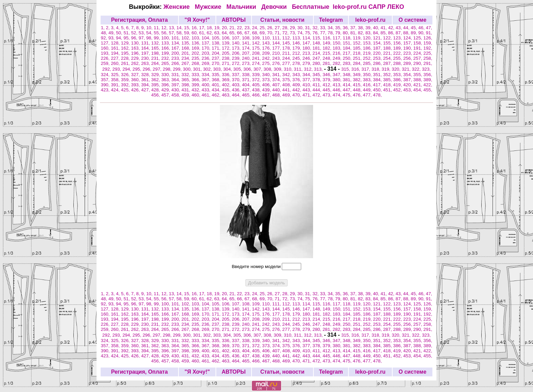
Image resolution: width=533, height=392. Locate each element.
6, (129, 28)
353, (398, 75)
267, (187, 63)
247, (317, 58)
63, (218, 33)
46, (422, 28)
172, (227, 48)
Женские (178, 7)
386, (398, 80)
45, (414, 28)
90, (422, 33)
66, (241, 33)
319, (387, 69)
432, (196, 90)
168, (187, 48)
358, (116, 80)
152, (358, 43)
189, (398, 48)
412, (328, 85)
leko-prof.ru (350, 7)
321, (407, 69)
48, (105, 33)
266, (176, 63)
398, (187, 85)
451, (388, 90)
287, (388, 63)
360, (136, 80)
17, (203, 28)
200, (176, 53)
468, (277, 95)
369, (227, 80)
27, (278, 28)
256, (408, 58)
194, (116, 53)
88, (407, 33)
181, (317, 48)
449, (368, 90)
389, (428, 80)
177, (277, 48)
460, (196, 95)
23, (248, 28)
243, (277, 58)
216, (338, 53)
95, (127, 38)
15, (188, 28)
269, (207, 63)
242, (267, 58)
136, (196, 43)
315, (346, 69)
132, (156, 43)
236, (207, 58)
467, (267, 95)
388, (418, 80)
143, (267, 43)
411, (317, 85)
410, (308, 85)
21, (233, 28)
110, (267, 38)
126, (428, 38)
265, (166, 63)
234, (187, 58)
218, (358, 53)
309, (279, 69)
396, (166, 85)
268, (196, 63)
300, (188, 69)
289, (408, 63)
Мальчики (242, 7)
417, (378, 85)
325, (116, 75)
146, (297, 43)
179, (297, 48)
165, (156, 48)
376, (297, 80)
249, (338, 58)
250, (348, 58)
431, (187, 90)
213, (308, 53)
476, (358, 95)
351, (378, 75)
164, (146, 48)
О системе (413, 20)
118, (348, 38)
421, (418, 85)
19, (218, 28)
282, (338, 63)
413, (338, 85)
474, (338, 95)
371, (247, 80)
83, (369, 33)
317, (366, 69)
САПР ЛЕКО (386, 7)
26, (271, 28)
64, (225, 33)
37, (354, 28)
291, (428, 63)
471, (308, 95)
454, (418, 90)
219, (368, 53)
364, (176, 80)
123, (398, 38)
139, (227, 43)
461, (207, 95)
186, (368, 48)
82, (362, 33)
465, (247, 95)
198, (156, 53)
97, (142, 38)
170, (207, 48)
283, (348, 63)
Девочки (275, 7)
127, (106, 43)
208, (257, 53)
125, (418, 38)
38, (362, 28)
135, (187, 43)
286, (378, 63)
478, (377, 95)
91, (429, 33)
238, (227, 58)
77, (324, 33)
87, (399, 33)
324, (106, 75)
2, (109, 28)
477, (368, 95)
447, (348, 90)
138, (217, 43)
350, (368, 75)
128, (116, 43)
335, (217, 75)
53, (142, 33)
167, (176, 48)
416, (368, 85)
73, (294, 33)
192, (428, 48)
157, (408, 43)
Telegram (331, 20)
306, (248, 69)
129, (126, 43)
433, (207, 90)
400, (207, 85)
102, (187, 38)
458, (176, 95)
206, (237, 53)
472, (317, 95)
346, (328, 75)
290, (418, 63)
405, (257, 85)
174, (247, 48)
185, (358, 48)
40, (377, 28)
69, (263, 33)
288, (398, 63)
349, (358, 75)
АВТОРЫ (234, 20)
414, (348, 85)
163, (136, 48)
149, (328, 43)
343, (297, 75)
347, (338, 75)
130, (136, 43)
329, (156, 75)
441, (287, 90)
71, (278, 33)
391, (116, 85)
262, (136, 63)
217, (348, 53)
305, (238, 69)
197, (146, 53)
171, (217, 48)
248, (328, 58)
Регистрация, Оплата (140, 20)
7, (134, 28)
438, (257, 90)
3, (113, 28)
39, (369, 28)
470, (297, 95)
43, (399, 28)
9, (144, 28)
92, (105, 38)
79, (339, 33)
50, (120, 33)
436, (237, 90)
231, (156, 58)
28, (286, 28)
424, (116, 90)
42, (392, 28)
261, (126, 63)
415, (358, 85)
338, (247, 75)
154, (378, 43)
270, (217, 63)
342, (287, 75)
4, (118, 28)
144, (277, 43)
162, (126, 48)
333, (196, 75)
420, (408, 85)
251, (358, 58)
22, (241, 28)
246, (308, 58)
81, (354, 33)
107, (237, 38)
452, (398, 90)
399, (196, 85)
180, (308, 48)
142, (257, 43)
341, (277, 75)
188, (388, 48)
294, (127, 69)
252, (368, 58)
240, (247, 58)
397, (176, 85)
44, (407, 28)
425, (126, 90)
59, (188, 33)
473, (328, 95)
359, (126, 80)
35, (339, 28)
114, (308, 38)
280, (317, 63)
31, (309, 28)
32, (316, 28)
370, (237, 80)
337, (237, 75)
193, (106, 53)
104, (207, 38)
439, (267, 90)
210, (277, 53)
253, (378, 58)
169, (196, 48)
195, (126, 53)
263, (146, 63)
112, (287, 38)
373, (267, 80)
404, (247, 85)
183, (338, 48)
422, (428, 85)
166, (166, 48)
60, (195, 33)
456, (156, 95)
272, (237, 63)
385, (388, 80)
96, (135, 38)
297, (158, 69)
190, (408, 48)
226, (106, 58)
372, (257, 80)
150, (338, 43)
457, (166, 95)
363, (166, 80)
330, (166, 75)
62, (210, 33)
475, (348, 95)
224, (418, 53)
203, (207, 53)
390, (106, 85)
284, (358, 63)
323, (426, 69)
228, (126, 58)
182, (328, 48)
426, (136, 90)
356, (428, 75)
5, (124, 28)
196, (136, 53)
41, (384, 28)
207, (247, 53)
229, (136, 58)
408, (287, 85)
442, (297, 90)
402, (227, 85)
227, (116, 58)
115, (317, 38)
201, (187, 53)
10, (150, 28)
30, (301, 28)
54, (150, 33)
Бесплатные (312, 7)
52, (135, 33)
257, (418, 58)
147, (308, 43)
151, (348, 43)
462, (217, 95)
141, (247, 43)
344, (308, 75)
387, (408, 80)
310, (289, 69)
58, (180, 33)
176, (267, 48)
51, (127, 33)
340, (267, 75)
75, (309, 33)
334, (207, 75)
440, (277, 90)
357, (106, 80)
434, (217, 90)
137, (207, 43)
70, (271, 33)
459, (187, 95)
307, (259, 69)
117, (338, 38)
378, (317, 80)
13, (173, 28)
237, (217, 58)
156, (398, 43)
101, (176, 38)
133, (166, 43)
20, (225, 28)
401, (217, 85)
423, (106, 90)
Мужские (209, 7)
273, (247, 63)
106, (227, 38)
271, (227, 63)
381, (348, 80)
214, (317, 53)
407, (277, 85)
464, (237, 95)
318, (377, 69)
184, (348, 48)
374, (277, 80)
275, (267, 63)
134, (176, 43)
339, (257, 75)
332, (187, 75)
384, (378, 80)
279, (308, 63)
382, (358, 80)
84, (377, 33)
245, (297, 58)
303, (218, 69)
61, (203, 33)
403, (237, 85)
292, (107, 69)
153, (368, 43)
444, (317, 90)
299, (178, 69)
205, (227, 53)
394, (146, 85)
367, (207, 80)
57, (173, 33)
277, (287, 63)
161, (116, 48)
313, (319, 69)
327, (136, 75)
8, (139, 28)
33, (324, 28)
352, (388, 75)
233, (176, 58)
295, (138, 69)
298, (168, 69)
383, (368, 80)
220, (378, 53)
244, (287, 58)
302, (208, 69)
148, (317, 43)
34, (331, 28)
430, (176, 90)
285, (368, 63)
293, (117, 69)
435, (227, 90)
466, (257, 95)
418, (388, 85)
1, (104, 28)
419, (398, 85)
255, (398, 58)
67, (248, 33)
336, (227, 75)
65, (233, 33)
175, (257, 48)
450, (378, 90)
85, (384, 33)
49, (112, 33)
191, (418, 48)
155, (388, 43)
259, (106, 63)
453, (408, 90)
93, (112, 38)
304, (228, 69)
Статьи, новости (282, 20)
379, (328, 80)
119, (358, 38)
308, (269, 69)
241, (257, 58)
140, (237, 43)
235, (196, 58)
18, (210, 28)
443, (308, 90)
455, (428, 90)
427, (146, 90)
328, (146, 75)
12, (165, 28)
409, (297, 85)
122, (388, 38)
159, (428, 43)
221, (388, 53)
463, (227, 95)
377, (308, 80)
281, (328, 63)
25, (263, 28)
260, (116, 63)
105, (217, 38)
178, (287, 48)
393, (136, 85)
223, (408, 53)
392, (126, 85)
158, (418, 43)
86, (392, 33)
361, (146, 80)
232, (166, 58)
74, (301, 33)
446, (338, 90)
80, (346, 33)
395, (156, 85)
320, (397, 69)
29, (294, 28)
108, (247, 38)
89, (414, 33)
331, (176, 75)
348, (348, 75)
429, (166, 90)
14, (180, 28)
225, (428, 53)
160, (106, 48)
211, (287, 53)
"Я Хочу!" (197, 20)
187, (378, 48)
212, (297, 53)
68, (256, 33)
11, (157, 28)
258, (428, 58)
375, (287, 80)
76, (316, 33)
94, (120, 38)
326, (126, 75)
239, (237, 58)
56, (165, 33)
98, (150, 38)
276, (277, 63)
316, (357, 69)
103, (196, 38)
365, (187, 80)
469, (287, 95)
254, (388, 58)
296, (148, 69)
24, (256, 28)
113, (297, 38)
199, (166, 53)
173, (237, 48)
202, (196, 53)
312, (309, 69)
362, (156, 80)
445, (328, 90)
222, (398, 53)
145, (287, 43)
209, (267, 53)
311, (299, 69)
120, (368, 38)
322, (417, 69)
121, (378, 38)
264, (156, 63)
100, (166, 38)
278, (297, 63)
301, (198, 69)
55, (157, 33)
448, (358, 90)
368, (217, 80)
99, (157, 38)
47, (429, 28)
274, (257, 63)
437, (247, 90)
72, (286, 33)
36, (346, 28)
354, (408, 75)
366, (196, 80)
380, (338, 80)
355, (418, 75)
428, (156, 90)
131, (146, 43)
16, (195, 28)
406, (267, 85)
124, (408, 38)
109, (257, 38)
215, (328, 53)
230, (146, 58)
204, (217, 53)
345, (317, 75)
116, (328, 38)
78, (331, 33)
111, (277, 38)
